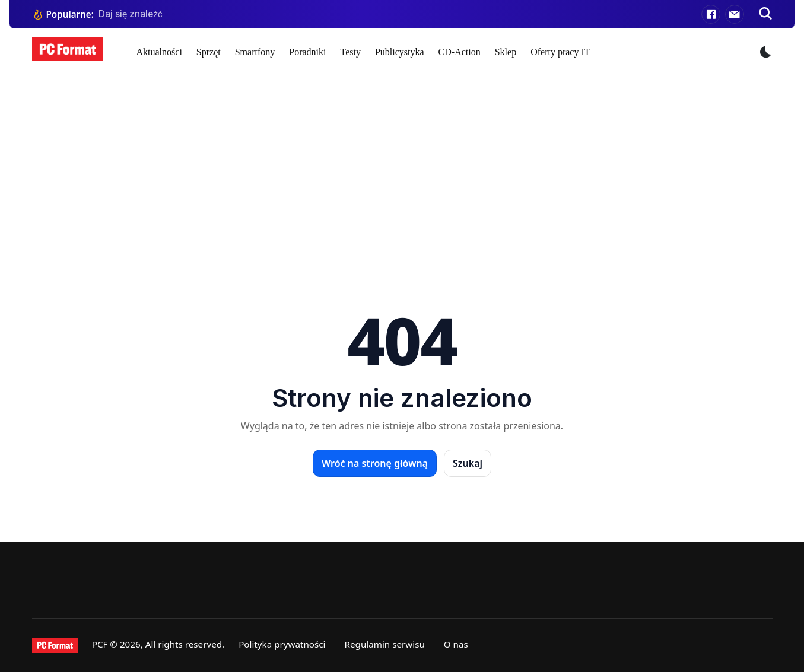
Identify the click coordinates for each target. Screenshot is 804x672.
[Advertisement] (402, 165)
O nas (456, 644)
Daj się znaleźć (131, 14)
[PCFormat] (55, 645)
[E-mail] (735, 14)
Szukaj (468, 463)
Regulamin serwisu (385, 644)
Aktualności (159, 52)
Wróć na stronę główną (375, 463)
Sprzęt (209, 52)
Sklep (506, 52)
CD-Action (460, 52)
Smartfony (255, 52)
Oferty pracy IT (560, 52)
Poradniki (307, 52)
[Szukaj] (765, 14)
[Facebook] (711, 14)
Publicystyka (400, 52)
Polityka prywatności (282, 644)
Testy (350, 52)
